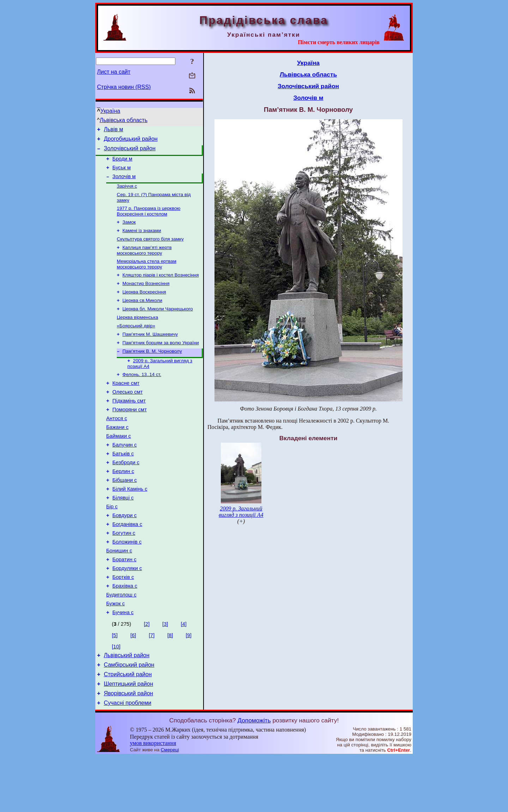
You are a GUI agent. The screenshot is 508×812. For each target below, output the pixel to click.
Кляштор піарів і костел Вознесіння (161, 288)
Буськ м (122, 173)
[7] (152, 684)
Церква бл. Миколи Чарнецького (158, 324)
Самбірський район (129, 716)
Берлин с (123, 503)
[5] (115, 684)
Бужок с (116, 652)
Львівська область (124, 120)
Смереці (170, 805)
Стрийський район (128, 726)
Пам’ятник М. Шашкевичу (150, 352)
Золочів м (124, 183)
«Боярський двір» (136, 343)
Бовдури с (125, 553)
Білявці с (123, 533)
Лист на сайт (114, 72)
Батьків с (123, 484)
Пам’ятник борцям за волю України (161, 361)
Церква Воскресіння (144, 306)
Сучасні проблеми (128, 758)
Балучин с (125, 474)
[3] (165, 673)
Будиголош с (121, 642)
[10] (116, 696)
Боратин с (125, 602)
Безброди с (126, 493)
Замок (129, 231)
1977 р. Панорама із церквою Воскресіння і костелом (149, 220)
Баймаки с (119, 464)
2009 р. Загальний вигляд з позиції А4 (241, 512)
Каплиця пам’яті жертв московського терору (144, 262)
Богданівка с (128, 563)
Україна (110, 111)
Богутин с (124, 572)
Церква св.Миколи (142, 315)
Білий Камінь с (130, 523)
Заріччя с (127, 193)
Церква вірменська (137, 334)
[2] (147, 673)
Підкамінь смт (129, 424)
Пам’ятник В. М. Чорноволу (152, 370)
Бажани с (117, 454)
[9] (189, 684)
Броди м (123, 163)
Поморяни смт (130, 434)
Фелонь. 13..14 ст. (142, 395)
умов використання (153, 798)
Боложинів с (127, 582)
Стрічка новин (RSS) (124, 87)
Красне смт (126, 405)
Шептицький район (128, 737)
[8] (170, 684)
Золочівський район (130, 152)
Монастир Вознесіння (146, 297)
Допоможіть (254, 776)
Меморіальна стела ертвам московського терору (147, 276)
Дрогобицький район (131, 141)
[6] (133, 684)
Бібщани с (125, 513)
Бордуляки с (127, 612)
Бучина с (123, 661)
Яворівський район (128, 748)
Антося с (117, 444)
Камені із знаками (142, 240)
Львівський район (126, 705)
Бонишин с (119, 592)
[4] (183, 673)
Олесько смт (128, 414)
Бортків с (123, 622)
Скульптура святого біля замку (150, 250)
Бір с (112, 543)
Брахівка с (125, 632)
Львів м (113, 130)
